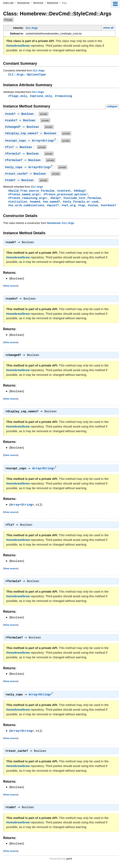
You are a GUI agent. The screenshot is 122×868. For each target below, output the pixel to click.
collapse (112, 107)
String (49, 471)
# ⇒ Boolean (21, 114)
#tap (82, 207)
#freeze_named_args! (25, 195)
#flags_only (18, 96)
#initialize (18, 203)
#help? (56, 199)
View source (11, 288)
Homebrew (23, 3)
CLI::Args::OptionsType (27, 75)
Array (38, 471)
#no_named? (51, 203)
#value (93, 207)
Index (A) (8, 3)
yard (69, 862)
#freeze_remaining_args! (28, 199)
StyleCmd (52, 3)
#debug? (80, 192)
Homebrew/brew (18, 46)
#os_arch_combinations (26, 207)
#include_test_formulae (82, 199)
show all (108, 28)
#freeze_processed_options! (66, 195)
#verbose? (108, 207)
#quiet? (53, 207)
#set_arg (69, 207)
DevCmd (38, 3)
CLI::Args (32, 28)
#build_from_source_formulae (31, 192)
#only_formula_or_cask (81, 203)
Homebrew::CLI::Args (60, 225)
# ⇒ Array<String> (32, 141)
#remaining (63, 96)
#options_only (41, 96)
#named (35, 203)
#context (64, 192)
